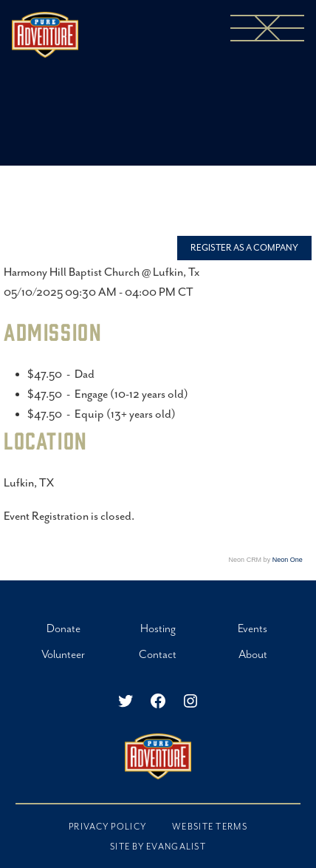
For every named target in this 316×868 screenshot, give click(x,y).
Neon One (288, 560)
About (253, 655)
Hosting (158, 629)
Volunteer (63, 655)
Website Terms (210, 827)
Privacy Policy (107, 827)
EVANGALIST (176, 847)
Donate (63, 629)
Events (253, 629)
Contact (158, 655)
